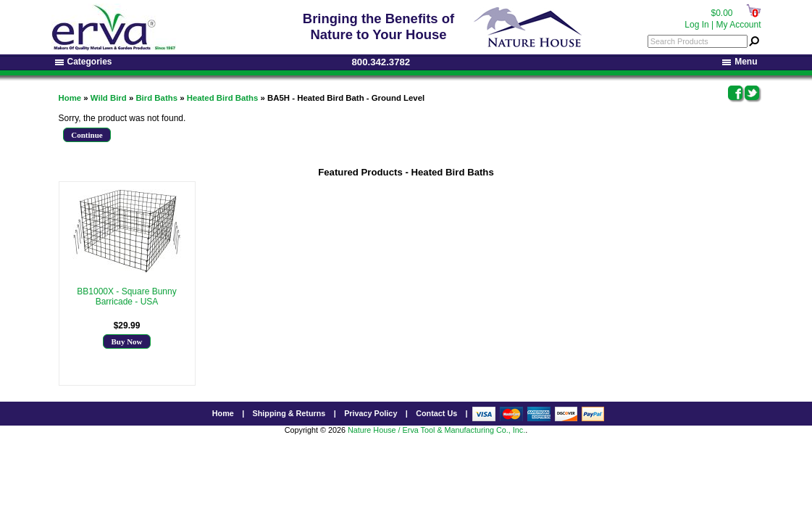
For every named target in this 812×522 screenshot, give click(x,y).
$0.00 (721, 13)
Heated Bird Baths (223, 98)
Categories (84, 62)
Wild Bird (109, 98)
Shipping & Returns (289, 413)
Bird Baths (156, 98)
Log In (696, 25)
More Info (127, 312)
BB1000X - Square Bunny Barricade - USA (126, 297)
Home (70, 98)
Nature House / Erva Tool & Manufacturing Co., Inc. (436, 430)
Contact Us (436, 413)
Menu (740, 62)
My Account (738, 25)
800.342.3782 (381, 62)
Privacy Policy (371, 413)
